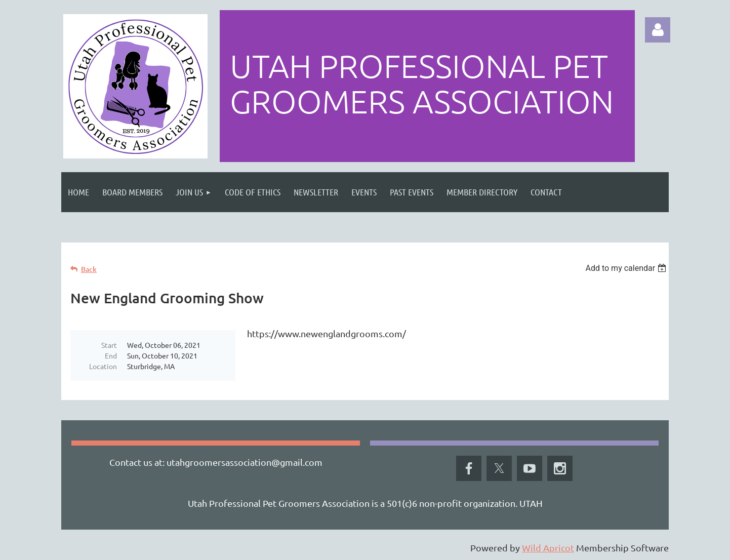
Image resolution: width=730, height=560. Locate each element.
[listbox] (627, 268)
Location (103, 366)
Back (89, 269)
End (111, 355)
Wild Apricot (548, 548)
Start (109, 345)
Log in (658, 30)
